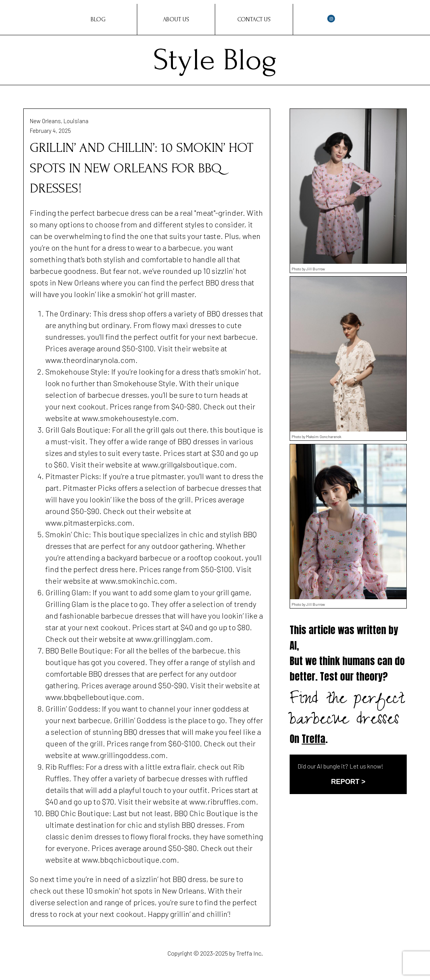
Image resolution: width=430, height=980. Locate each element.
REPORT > (348, 782)
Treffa (313, 739)
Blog (98, 19)
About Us (176, 19)
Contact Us (254, 19)
